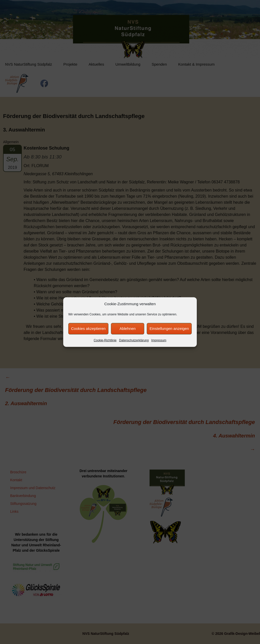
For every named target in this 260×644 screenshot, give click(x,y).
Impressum (159, 340)
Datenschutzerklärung (134, 340)
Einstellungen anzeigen (169, 328)
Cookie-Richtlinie (105, 340)
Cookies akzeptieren (88, 328)
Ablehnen (128, 328)
